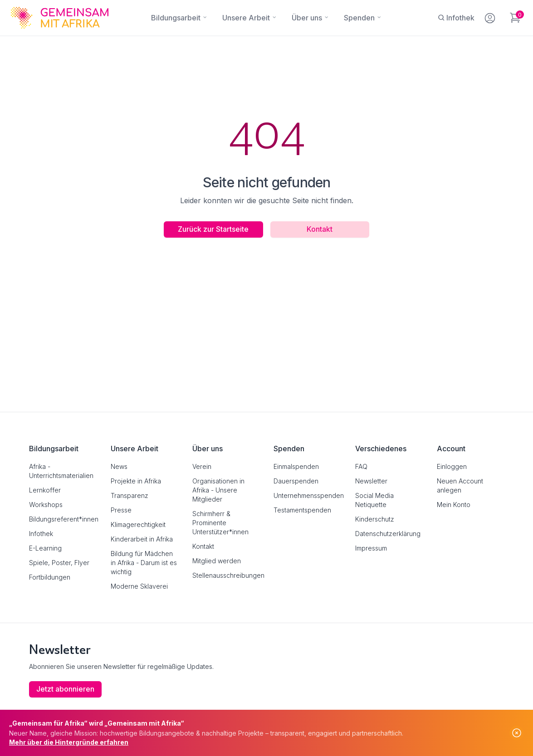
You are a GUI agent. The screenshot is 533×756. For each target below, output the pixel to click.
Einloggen (452, 466)
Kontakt (320, 229)
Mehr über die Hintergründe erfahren (69, 742)
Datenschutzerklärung (388, 534)
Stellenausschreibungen (226, 575)
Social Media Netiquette (374, 500)
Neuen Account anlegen (460, 485)
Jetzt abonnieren (65, 689)
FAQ (361, 466)
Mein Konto (454, 505)
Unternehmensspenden (307, 495)
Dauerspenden (296, 481)
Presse (121, 510)
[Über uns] (307, 18)
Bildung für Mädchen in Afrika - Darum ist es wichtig (144, 563)
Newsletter (371, 481)
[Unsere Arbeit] (246, 18)
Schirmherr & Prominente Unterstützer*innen (220, 523)
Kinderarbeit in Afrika (142, 539)
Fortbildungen (50, 577)
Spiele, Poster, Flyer (59, 563)
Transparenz (130, 495)
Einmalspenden (296, 466)
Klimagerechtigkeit (138, 524)
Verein (202, 466)
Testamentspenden (302, 510)
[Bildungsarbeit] (176, 18)
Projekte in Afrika (136, 481)
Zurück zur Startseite (213, 229)
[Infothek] (456, 18)
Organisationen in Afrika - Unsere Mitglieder (218, 490)
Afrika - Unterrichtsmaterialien (61, 471)
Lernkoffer (45, 490)
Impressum (371, 548)
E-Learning (45, 548)
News (119, 466)
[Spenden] (359, 18)
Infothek (41, 534)
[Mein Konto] (491, 16)
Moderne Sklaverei (139, 586)
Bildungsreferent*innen (63, 519)
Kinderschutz (375, 519)
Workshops (46, 505)
